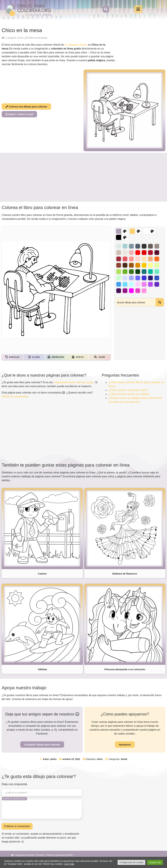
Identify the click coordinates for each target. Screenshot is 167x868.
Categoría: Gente (15, 38)
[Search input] (136, 302)
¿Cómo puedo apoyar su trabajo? (129, 394)
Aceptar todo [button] (155, 862)
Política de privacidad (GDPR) (59, 855)
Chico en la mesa (36, 38)
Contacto (40, 855)
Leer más (69, 864)
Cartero (42, 574)
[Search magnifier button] (160, 302)
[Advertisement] (83, 177)
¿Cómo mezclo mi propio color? (128, 390)
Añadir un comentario (15, 396)
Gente (124, 759)
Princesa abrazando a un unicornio (125, 669)
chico (100, 759)
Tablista (42, 669)
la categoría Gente (76, 45)
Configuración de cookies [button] (131, 862)
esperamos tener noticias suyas (74, 382)
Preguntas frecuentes (25, 855)
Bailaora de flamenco (125, 574)
